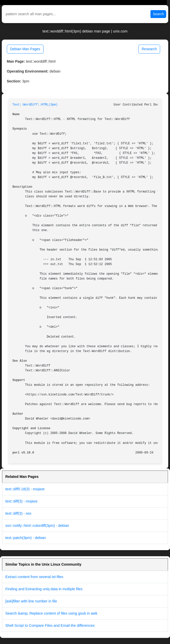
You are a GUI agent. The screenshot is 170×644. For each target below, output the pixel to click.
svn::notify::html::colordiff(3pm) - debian (37, 526)
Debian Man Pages (25, 49)
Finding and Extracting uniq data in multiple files (44, 589)
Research (149, 49)
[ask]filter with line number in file (31, 601)
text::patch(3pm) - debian (26, 538)
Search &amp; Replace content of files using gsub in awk (51, 613)
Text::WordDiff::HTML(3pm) (35, 105)
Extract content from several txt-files (34, 577)
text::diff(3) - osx (18, 513)
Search (158, 14)
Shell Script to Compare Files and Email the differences (50, 625)
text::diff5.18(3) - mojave (25, 489)
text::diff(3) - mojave (21, 501)
